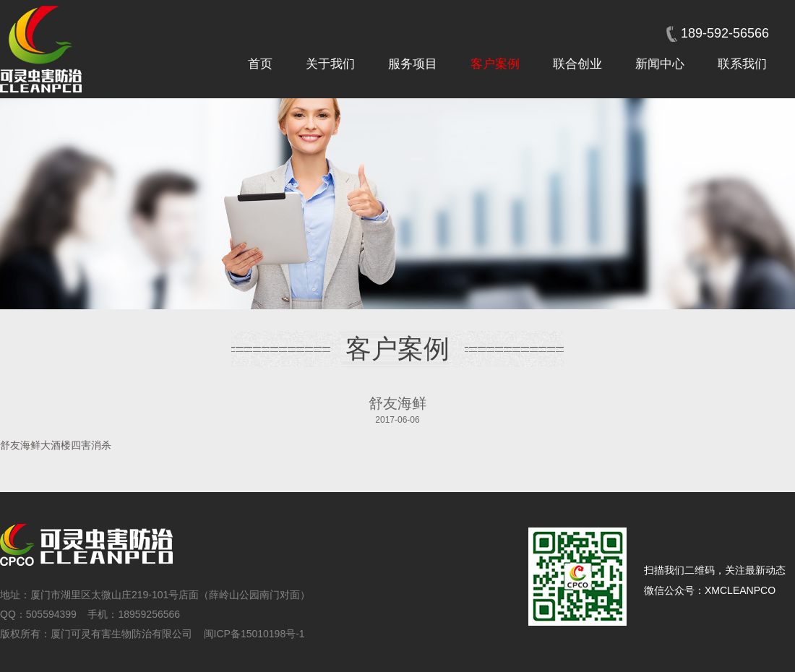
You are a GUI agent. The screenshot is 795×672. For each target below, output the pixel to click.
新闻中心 (660, 64)
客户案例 (495, 64)
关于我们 (330, 64)
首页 (260, 64)
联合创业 (577, 64)
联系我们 (742, 64)
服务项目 (413, 64)
